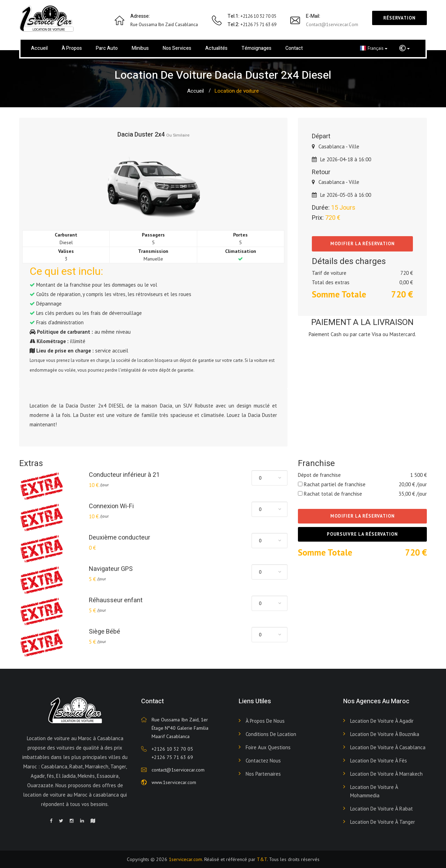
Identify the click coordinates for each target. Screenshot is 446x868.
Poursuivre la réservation (362, 534)
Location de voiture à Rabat (382, 809)
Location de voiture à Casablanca (388, 747)
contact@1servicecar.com (332, 25)
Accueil (39, 48)
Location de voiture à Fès (379, 761)
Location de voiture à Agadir (382, 721)
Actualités (216, 48)
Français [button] (374, 48)
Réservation (399, 18)
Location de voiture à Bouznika (385, 734)
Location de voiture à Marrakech (386, 774)
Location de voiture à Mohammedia (374, 791)
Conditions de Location (271, 734)
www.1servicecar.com (174, 782)
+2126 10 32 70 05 (172, 749)
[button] (405, 48)
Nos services (177, 48)
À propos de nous (265, 721)
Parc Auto (107, 48)
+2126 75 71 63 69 (172, 757)
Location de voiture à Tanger (383, 822)
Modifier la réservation (363, 244)
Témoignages (256, 48)
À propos (72, 48)
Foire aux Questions (268, 747)
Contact (294, 48)
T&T (262, 859)
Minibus (140, 48)
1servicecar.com (185, 859)
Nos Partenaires (263, 774)
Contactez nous (263, 761)
